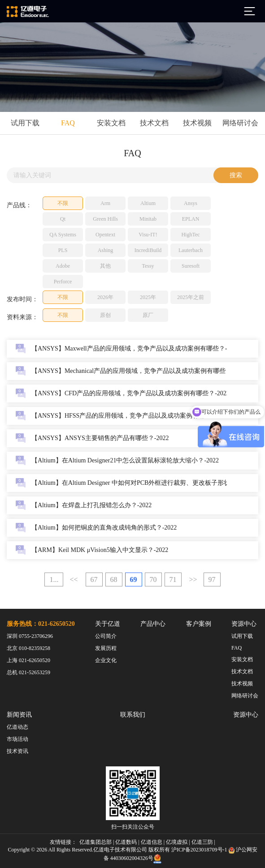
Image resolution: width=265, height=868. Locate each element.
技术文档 (154, 123)
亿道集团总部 (96, 842)
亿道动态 (17, 727)
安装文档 (111, 123)
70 (153, 579)
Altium (148, 203)
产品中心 (153, 624)
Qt (63, 219)
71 (173, 579)
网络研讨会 (240, 123)
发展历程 (106, 648)
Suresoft (191, 266)
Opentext (105, 235)
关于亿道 (108, 624)
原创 (105, 315)
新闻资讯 (19, 715)
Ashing (106, 250)
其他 (105, 266)
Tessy (148, 266)
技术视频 (197, 123)
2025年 (148, 297)
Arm (105, 203)
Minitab (148, 219)
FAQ (68, 123)
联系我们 (133, 715)
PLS (63, 250)
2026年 (105, 297)
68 (114, 579)
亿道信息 (152, 842)
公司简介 (106, 636)
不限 (63, 203)
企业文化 (106, 660)
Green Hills (105, 219)
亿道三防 (202, 842)
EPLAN (191, 219)
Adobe (63, 266)
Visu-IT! (148, 235)
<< (74, 579)
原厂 (148, 315)
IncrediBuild (148, 250)
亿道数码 (126, 842)
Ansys (191, 203)
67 (94, 579)
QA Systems (63, 235)
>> (193, 579)
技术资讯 (17, 751)
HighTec (190, 235)
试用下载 (25, 123)
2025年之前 (191, 297)
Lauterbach (191, 250)
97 (212, 579)
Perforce (63, 282)
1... (54, 579)
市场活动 (17, 739)
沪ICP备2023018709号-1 (199, 850)
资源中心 (244, 624)
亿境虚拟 (177, 842)
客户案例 (199, 624)
